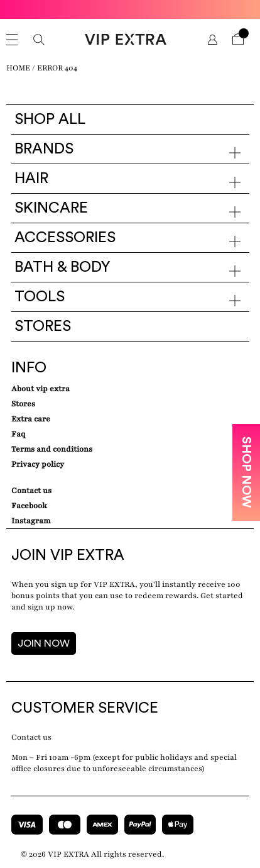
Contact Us (31, 491)
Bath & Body (62, 267)
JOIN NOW (44, 643)
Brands (44, 149)
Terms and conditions (52, 449)
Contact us (31, 737)
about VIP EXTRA (41, 389)
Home (18, 68)
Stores (43, 326)
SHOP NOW (246, 472)
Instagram (31, 521)
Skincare (51, 208)
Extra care (31, 419)
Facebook (29, 506)
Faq (18, 434)
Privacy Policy (38, 464)
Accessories (65, 238)
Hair (31, 179)
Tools (40, 297)
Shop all (50, 120)
